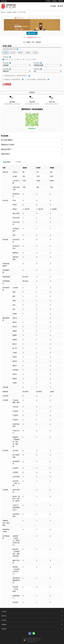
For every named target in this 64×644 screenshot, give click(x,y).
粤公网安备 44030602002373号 (32, 640)
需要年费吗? (5, 154)
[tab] (32, 140)
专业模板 (9, 12)
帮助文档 (61, 1)
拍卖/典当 (38, 42)
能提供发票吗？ (7, 149)
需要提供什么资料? (8, 145)
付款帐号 (54, 1)
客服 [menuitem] (54, 6)
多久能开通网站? (7, 140)
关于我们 (48, 1)
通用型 (15, 12)
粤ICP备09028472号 (32, 642)
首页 (4, 12)
